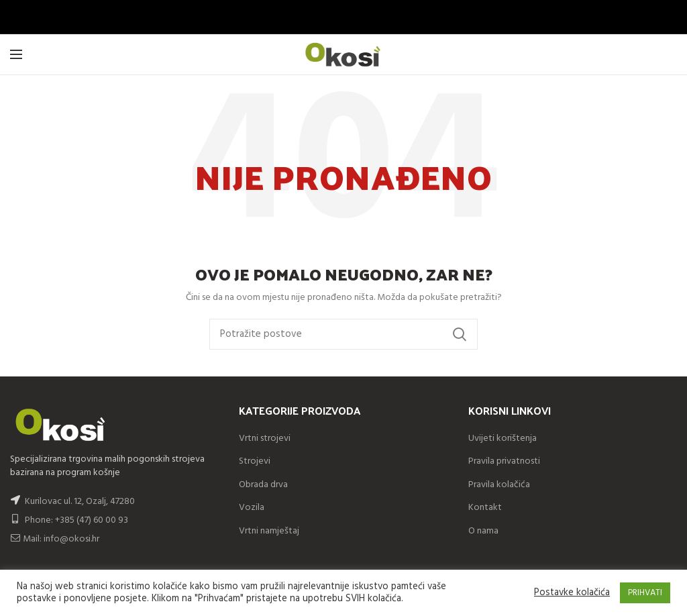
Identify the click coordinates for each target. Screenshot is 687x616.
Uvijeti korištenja (503, 439)
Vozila (252, 508)
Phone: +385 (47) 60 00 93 (69, 520)
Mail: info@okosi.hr (55, 539)
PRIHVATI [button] (645, 593)
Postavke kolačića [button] (572, 593)
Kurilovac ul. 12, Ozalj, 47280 (80, 502)
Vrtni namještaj (269, 531)
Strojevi (255, 461)
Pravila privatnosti (504, 461)
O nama (483, 531)
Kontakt (485, 508)
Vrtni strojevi (265, 439)
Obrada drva (263, 485)
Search (460, 334)
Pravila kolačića (499, 485)
